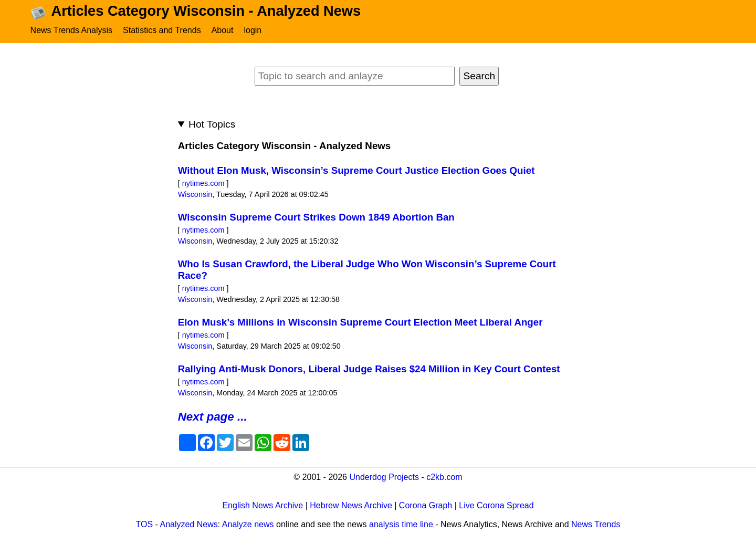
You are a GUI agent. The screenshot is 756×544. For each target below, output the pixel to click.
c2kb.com (444, 477)
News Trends (596, 524)
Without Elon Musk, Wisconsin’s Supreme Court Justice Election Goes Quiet (356, 170)
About (223, 30)
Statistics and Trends (162, 30)
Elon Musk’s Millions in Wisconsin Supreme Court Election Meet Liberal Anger (360, 322)
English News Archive (262, 505)
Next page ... (213, 417)
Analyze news (248, 524)
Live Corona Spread (496, 505)
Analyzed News (189, 524)
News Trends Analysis (72, 30)
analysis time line (401, 524)
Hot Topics (212, 124)
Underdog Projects (384, 477)
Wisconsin (195, 194)
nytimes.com (203, 183)
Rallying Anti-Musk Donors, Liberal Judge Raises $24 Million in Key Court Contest (369, 369)
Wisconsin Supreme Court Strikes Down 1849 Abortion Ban (316, 217)
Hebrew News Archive (351, 505)
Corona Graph (426, 505)
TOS (145, 524)
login (253, 30)
